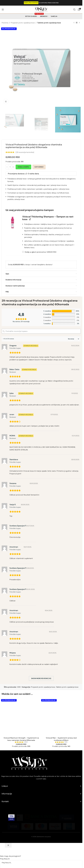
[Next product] (79, 23)
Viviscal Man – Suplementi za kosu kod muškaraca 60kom (61, 705)
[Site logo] (41, 9)
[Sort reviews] (73, 339)
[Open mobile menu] (3, 10)
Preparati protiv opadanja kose (23, 23)
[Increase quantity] (13, 167)
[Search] (74, 10)
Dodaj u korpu (23, 167)
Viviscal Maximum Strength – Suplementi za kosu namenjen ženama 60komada (21, 705)
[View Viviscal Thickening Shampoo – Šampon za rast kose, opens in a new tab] (30, 219)
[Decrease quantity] (7, 167)
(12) (66, 708)
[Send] (4, 849)
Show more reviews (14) (41, 678)
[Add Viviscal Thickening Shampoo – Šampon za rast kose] (23, 252)
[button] (13, 222)
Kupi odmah (39, 167)
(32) (26, 708)
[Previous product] (74, 23)
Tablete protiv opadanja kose (49, 23)
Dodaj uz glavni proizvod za (39, 252)
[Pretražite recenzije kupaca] (41, 331)
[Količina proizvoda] (10, 167)
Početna (5, 23)
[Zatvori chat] (8, 811)
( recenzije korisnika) (25, 152)
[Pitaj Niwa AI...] (41, 836)
